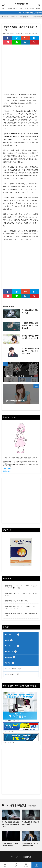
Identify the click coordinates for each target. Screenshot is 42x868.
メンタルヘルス (29, 9)
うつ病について (13, 9)
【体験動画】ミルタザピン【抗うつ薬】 (17, 601)
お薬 (21, 9)
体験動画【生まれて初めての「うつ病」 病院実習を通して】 (21, 615)
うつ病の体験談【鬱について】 (30, 311)
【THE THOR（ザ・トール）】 (13, 720)
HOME (6, 17)
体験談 (38, 9)
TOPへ (37, 865)
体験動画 (11, 657)
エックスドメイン (9, 742)
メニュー (26, 865)
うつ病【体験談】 (24, 17)
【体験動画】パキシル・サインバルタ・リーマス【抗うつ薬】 (21, 594)
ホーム (4, 9)
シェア (16, 865)
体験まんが (11, 652)
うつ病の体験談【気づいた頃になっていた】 (30, 337)
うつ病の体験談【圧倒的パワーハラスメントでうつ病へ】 (30, 351)
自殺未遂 (35, 33)
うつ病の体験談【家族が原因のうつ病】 (31, 823)
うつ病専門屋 (21, 4)
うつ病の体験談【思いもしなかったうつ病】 (31, 845)
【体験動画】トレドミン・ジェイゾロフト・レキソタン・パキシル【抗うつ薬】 (21, 587)
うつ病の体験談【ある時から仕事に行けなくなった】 (30, 325)
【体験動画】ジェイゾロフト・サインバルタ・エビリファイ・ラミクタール (21, 607)
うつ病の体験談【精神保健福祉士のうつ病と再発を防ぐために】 (10, 824)
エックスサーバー (9, 731)
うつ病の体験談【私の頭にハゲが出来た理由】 (10, 845)
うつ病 (25, 33)
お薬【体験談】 (13, 674)
